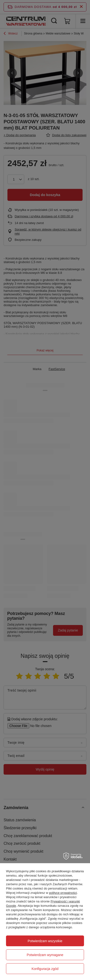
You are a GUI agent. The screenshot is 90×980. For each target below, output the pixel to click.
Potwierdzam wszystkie (45, 941)
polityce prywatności (63, 893)
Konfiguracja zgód (45, 969)
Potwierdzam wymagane (45, 955)
